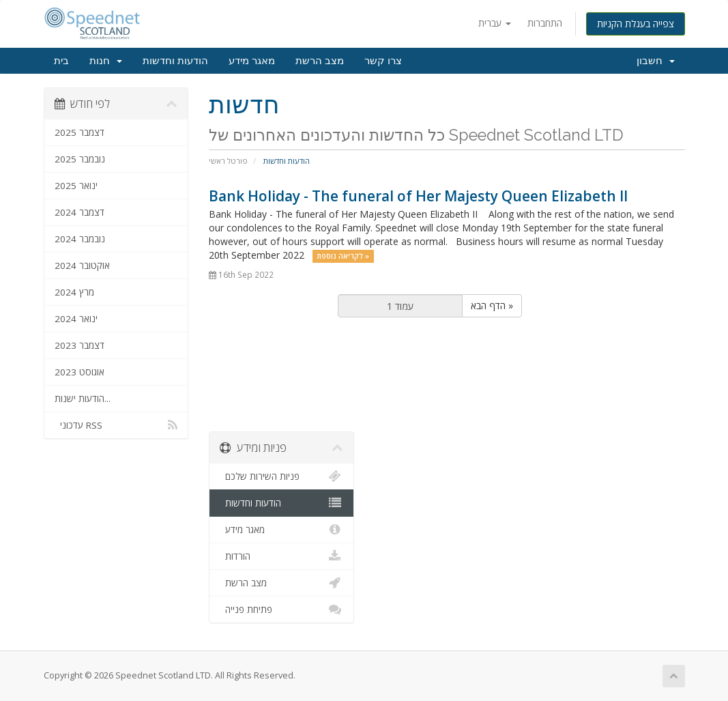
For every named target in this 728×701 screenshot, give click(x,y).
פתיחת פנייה (281, 610)
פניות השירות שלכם (281, 476)
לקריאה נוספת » (343, 256)
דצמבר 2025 (79, 132)
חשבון (656, 61)
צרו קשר (383, 61)
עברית (495, 23)
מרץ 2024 (74, 292)
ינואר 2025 (76, 186)
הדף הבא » (492, 305)
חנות (106, 61)
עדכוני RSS (116, 425)
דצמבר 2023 (79, 345)
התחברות (545, 23)
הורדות (281, 556)
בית (61, 61)
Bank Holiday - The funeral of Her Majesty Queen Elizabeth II (418, 196)
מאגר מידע (252, 61)
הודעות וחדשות (175, 61)
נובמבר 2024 (80, 239)
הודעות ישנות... (83, 399)
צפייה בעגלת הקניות (636, 24)
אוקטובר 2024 (82, 266)
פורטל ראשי (228, 161)
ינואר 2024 (76, 319)
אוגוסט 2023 (79, 372)
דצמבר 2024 (79, 212)
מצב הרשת (320, 61)
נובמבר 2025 (80, 159)
